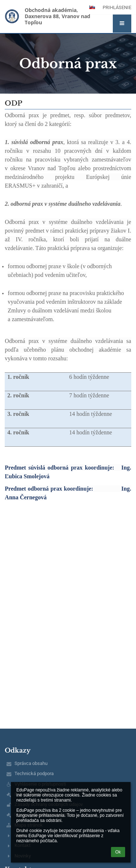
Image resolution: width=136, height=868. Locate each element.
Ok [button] (118, 852)
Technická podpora (34, 773)
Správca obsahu (31, 763)
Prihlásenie (117, 7)
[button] (122, 24)
